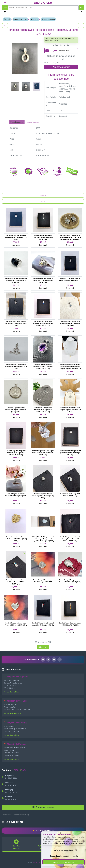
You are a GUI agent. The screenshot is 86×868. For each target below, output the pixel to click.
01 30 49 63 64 (11, 778)
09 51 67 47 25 (11, 785)
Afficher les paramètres (64, 850)
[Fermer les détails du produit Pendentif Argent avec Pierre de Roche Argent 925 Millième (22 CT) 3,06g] (5, 26)
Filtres (43, 201)
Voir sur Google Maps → (12, 692)
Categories (43, 195)
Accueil (7, 19)
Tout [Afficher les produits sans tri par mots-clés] (5, 8)
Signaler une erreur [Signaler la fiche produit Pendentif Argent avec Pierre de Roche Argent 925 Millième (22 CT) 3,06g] (33, 122)
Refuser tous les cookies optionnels (64, 856)
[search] (43, 8)
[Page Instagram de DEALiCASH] (43, 659)
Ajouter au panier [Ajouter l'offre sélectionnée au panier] (61, 67)
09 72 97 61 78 (11, 792)
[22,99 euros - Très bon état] (61, 51)
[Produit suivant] (81, 52)
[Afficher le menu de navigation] (5, 3)
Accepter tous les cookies (64, 862)
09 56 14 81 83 (11, 799)
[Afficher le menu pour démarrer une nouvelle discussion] (43, 807)
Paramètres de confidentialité (16, 815)
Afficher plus (43, 647)
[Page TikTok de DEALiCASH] (48, 659)
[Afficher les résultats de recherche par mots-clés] (81, 8)
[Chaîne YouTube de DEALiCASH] (60, 659)
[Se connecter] (81, 12)
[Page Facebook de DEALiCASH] (54, 659)
